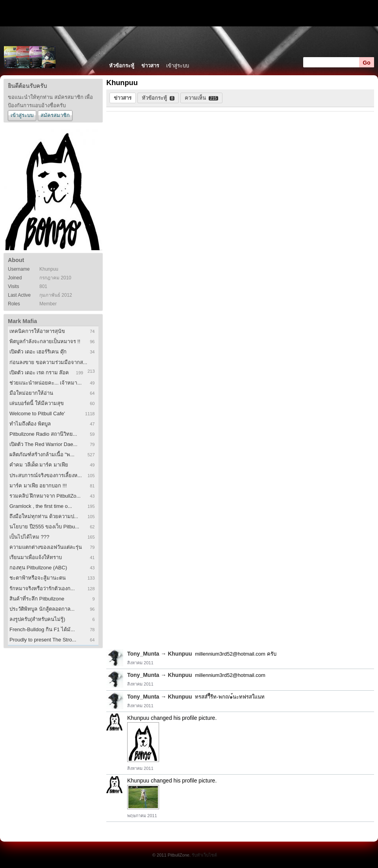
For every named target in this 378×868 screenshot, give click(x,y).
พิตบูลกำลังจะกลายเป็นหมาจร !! (45, 341)
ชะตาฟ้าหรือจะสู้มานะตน (38, 578)
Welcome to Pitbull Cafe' (37, 414)
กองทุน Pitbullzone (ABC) (38, 568)
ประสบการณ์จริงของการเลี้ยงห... (46, 475)
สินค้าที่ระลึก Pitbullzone (37, 599)
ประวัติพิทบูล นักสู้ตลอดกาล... (42, 609)
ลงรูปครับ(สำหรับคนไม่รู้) (37, 619)
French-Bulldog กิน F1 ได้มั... (42, 629)
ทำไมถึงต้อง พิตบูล (30, 424)
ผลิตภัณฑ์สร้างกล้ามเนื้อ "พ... (42, 454)
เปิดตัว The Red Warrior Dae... (44, 444)
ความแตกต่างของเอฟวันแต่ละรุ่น (46, 547)
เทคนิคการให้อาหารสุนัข (37, 331)
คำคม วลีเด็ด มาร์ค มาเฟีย (39, 465)
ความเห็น (201, 98)
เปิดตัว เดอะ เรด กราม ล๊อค (39, 373)
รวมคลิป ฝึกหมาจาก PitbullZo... (45, 496)
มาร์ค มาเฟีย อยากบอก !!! (38, 486)
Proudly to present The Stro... (43, 640)
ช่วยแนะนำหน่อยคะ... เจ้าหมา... (45, 383)
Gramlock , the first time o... (41, 506)
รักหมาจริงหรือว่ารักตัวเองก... (42, 588)
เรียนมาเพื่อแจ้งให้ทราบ (36, 557)
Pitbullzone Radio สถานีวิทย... (43, 434)
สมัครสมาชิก (55, 115)
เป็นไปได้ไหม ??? (29, 537)
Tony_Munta (143, 654)
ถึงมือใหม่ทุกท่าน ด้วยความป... (44, 516)
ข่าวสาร (150, 66)
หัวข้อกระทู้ (122, 66)
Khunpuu (180, 654)
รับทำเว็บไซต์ (204, 855)
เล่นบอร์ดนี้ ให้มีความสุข (37, 403)
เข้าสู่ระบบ (178, 66)
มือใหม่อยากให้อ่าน (31, 393)
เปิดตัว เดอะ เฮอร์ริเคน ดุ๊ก (38, 352)
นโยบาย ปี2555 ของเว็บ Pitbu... (44, 527)
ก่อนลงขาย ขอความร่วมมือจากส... (48, 362)
